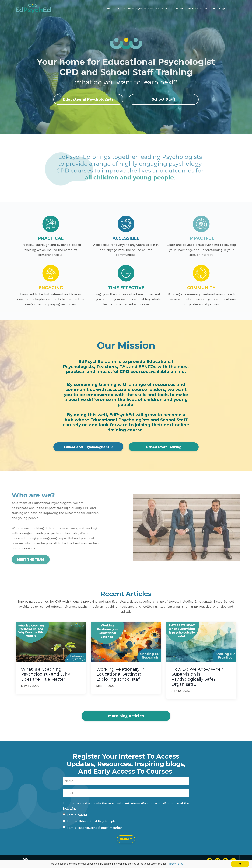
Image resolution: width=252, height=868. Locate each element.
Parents (210, 8)
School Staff (164, 8)
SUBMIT (126, 840)
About (110, 8)
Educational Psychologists (135, 8)
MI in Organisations (189, 8)
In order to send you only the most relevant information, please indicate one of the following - (126, 806)
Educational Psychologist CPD (88, 447)
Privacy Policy (175, 864)
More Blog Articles (126, 716)
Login (223, 8)
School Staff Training (164, 447)
